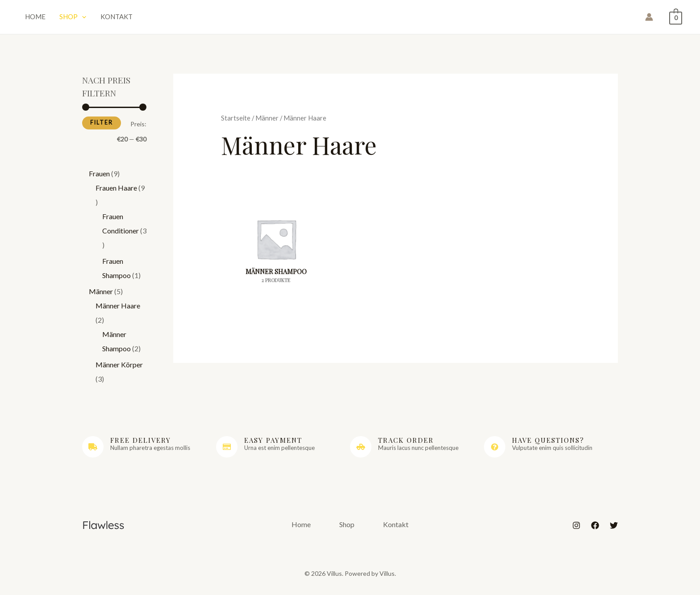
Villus (350, 19)
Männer (267, 121)
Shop (65, 18)
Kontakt (104, 18)
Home (33, 18)
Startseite (236, 121)
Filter (102, 127)
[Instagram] (576, 529)
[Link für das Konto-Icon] (649, 19)
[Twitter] (614, 529)
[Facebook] (595, 529)
